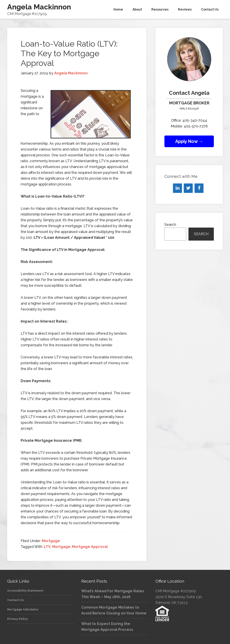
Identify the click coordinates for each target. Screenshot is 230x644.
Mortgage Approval (90, 547)
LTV (47, 547)
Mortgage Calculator (23, 609)
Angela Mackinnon (39, 7)
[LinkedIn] (177, 188)
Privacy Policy (17, 619)
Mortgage (51, 541)
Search (170, 225)
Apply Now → (189, 141)
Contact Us (15, 600)
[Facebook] (199, 188)
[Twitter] (188, 188)
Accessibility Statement (25, 591)
